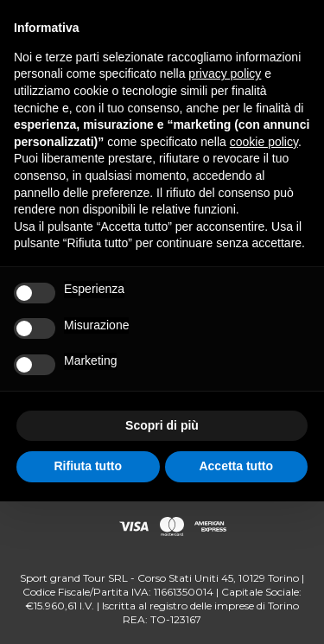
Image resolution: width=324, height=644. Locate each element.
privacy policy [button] (225, 73)
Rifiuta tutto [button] (88, 466)
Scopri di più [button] (162, 425)
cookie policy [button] (264, 142)
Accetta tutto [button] (236, 466)
